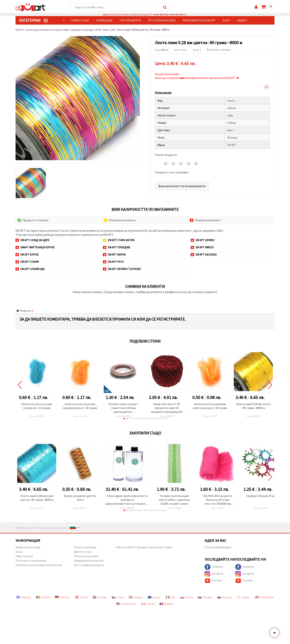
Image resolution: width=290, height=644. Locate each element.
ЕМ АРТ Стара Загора (119, 240)
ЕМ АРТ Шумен (203, 240)
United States (126, 605)
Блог (227, 21)
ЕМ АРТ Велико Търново (122, 269)
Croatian (100, 599)
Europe (154, 599)
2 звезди (174, 163)
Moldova (167, 605)
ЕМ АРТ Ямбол (202, 248)
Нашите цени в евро (28, 549)
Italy (170, 599)
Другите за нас (83, 553)
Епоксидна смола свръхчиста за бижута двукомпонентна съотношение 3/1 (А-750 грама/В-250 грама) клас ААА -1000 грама (128, 501)
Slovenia (224, 599)
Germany (62, 599)
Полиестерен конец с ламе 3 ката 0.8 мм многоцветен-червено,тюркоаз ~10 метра (123, 408)
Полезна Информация (218, 549)
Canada (148, 605)
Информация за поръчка (89, 562)
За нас (19, 553)
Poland (187, 599)
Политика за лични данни (31, 562)
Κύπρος (243, 599)
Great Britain (264, 599)
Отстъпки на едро (162, 21)
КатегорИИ (33, 21)
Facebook (214, 568)
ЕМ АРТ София (27, 262)
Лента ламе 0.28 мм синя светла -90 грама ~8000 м (37, 499)
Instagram (214, 575)
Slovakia (205, 599)
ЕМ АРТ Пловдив (117, 248)
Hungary (136, 599)
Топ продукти (130, 21)
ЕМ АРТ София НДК (30, 269)
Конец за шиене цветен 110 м (80, 499)
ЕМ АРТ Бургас (27, 255)
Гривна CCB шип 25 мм (263, 497)
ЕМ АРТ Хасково (204, 255)
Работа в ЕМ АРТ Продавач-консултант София (144, 549)
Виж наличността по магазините (182, 185)
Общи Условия (24, 557)
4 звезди (189, 163)
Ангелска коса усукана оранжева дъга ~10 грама (80, 406)
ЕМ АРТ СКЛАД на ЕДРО (32, 240)
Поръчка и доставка (86, 557)
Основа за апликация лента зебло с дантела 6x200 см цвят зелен (176, 501)
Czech (118, 599)
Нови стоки (80, 21)
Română (43, 599)
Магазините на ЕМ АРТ (199, 21)
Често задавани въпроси (89, 566)
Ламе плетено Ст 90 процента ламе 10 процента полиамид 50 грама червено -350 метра (167, 408)
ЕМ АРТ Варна (114, 255)
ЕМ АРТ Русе (113, 262)
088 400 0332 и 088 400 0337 (170, 15)
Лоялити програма (85, 549)
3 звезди (181, 163)
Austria (81, 599)
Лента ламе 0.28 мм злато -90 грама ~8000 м (253, 406)
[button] (124, 419)
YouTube (213, 582)
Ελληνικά (24, 599)
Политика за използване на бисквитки (39, 566)
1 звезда (166, 163)
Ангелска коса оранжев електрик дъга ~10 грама (210, 406)
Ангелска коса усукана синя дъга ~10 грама (37, 406)
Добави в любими (219, 50)
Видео (242, 21)
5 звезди (196, 163)
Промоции (104, 21)
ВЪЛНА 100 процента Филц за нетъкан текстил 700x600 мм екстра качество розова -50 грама (219, 501)
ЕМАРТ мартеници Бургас (35, 248)
